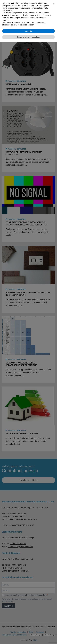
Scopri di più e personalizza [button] (28, 37)
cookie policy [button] (7, 10)
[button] (54, 4)
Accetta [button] (28, 31)
